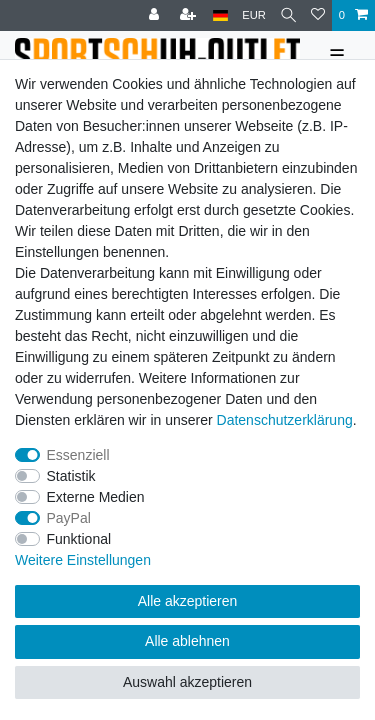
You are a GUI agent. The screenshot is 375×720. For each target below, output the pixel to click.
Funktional (79, 539)
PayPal (69, 518)
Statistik (71, 476)
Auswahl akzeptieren (187, 682)
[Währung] (254, 15)
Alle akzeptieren (188, 601)
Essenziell (78, 455)
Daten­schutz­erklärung (285, 420)
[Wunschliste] (318, 15)
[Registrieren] (190, 15)
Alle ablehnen (187, 641)
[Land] (220, 15)
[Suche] (288, 15)
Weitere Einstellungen (83, 560)
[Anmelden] (156, 15)
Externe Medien (96, 497)
